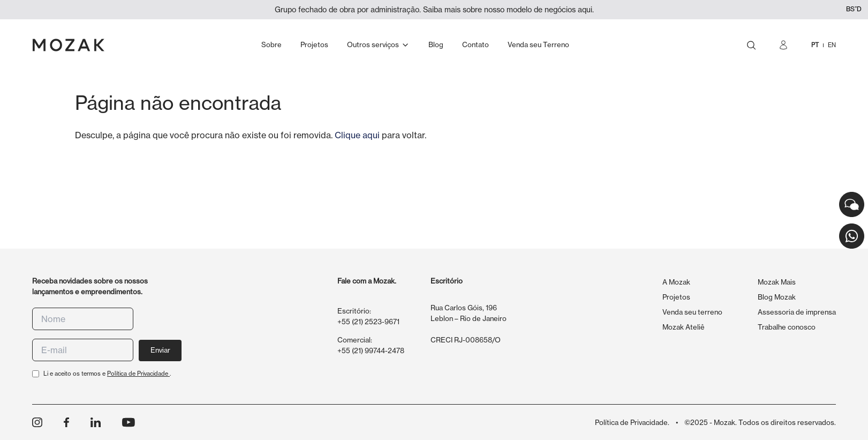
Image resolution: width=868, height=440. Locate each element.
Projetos (676, 297)
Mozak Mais (777, 282)
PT (815, 45)
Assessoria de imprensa (797, 312)
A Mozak (676, 282)
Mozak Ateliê (684, 327)
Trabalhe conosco (787, 327)
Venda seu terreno (692, 312)
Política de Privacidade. (632, 422)
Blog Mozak (777, 297)
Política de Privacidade (138, 374)
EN (832, 45)
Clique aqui (357, 135)
